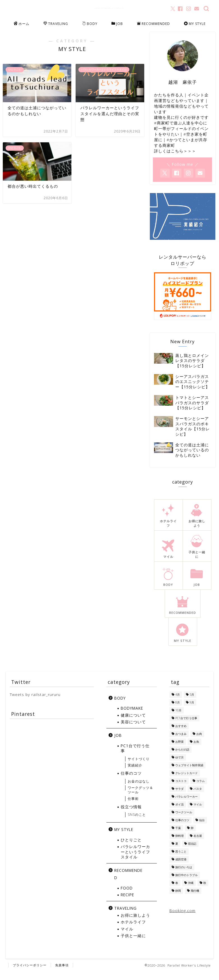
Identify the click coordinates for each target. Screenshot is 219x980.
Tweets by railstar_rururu (35, 703)
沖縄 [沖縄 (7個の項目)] (191, 891)
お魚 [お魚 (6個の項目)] (196, 750)
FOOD (127, 896)
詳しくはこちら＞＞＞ (175, 157)
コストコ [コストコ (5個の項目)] (181, 789)
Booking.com (182, 919)
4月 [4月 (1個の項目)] (178, 703)
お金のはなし (139, 789)
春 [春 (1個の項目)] (177, 891)
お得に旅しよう (135, 924)
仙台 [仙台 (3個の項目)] (202, 828)
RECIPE (127, 903)
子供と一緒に (133, 944)
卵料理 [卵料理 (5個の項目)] (180, 844)
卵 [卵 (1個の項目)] (192, 836)
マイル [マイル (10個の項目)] (198, 812)
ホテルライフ (133, 930)
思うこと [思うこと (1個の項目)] (181, 860)
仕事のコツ (131, 782)
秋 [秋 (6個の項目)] (205, 891)
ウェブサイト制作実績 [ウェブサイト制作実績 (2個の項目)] (189, 773)
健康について (133, 723)
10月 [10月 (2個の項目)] (178, 718)
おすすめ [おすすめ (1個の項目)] (181, 734)
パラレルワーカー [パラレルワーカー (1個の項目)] (187, 805)
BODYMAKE (132, 717)
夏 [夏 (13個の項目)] (177, 852)
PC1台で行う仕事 (135, 757)
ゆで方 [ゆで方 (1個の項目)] (180, 765)
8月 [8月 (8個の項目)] (178, 710)
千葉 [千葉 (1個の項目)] (178, 836)
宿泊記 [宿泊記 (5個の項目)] (192, 852)
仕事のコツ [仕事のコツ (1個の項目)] (182, 828)
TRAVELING (56, 24)
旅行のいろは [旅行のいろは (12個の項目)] (184, 875)
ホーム (22, 24)
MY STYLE (195, 24)
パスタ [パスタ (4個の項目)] (198, 797)
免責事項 (62, 973)
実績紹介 (135, 773)
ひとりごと (131, 848)
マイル (127, 937)
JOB (117, 24)
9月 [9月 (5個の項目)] (192, 710)
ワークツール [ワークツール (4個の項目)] (184, 820)
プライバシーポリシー (30, 973)
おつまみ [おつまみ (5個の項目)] (181, 742)
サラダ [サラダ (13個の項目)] (180, 797)
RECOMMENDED (153, 24)
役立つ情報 (131, 815)
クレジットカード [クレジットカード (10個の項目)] (187, 781)
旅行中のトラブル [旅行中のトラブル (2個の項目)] (187, 883)
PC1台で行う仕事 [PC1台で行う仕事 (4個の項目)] (186, 726)
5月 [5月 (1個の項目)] (192, 703)
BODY (90, 24)
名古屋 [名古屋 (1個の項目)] (198, 844)
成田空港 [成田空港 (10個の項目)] (181, 867)
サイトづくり (139, 767)
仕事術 (133, 807)
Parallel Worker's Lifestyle (110, 8)
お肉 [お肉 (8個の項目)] (199, 742)
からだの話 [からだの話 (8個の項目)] (182, 758)
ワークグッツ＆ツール (140, 798)
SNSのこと (137, 823)
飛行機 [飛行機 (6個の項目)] (195, 899)
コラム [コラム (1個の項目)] (201, 789)
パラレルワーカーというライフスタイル (135, 860)
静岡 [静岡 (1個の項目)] (178, 899)
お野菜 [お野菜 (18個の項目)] (180, 750)
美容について (133, 730)
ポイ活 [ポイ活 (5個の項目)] (180, 812)
